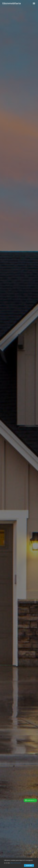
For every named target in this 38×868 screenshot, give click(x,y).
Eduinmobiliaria (12, 3)
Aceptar (29, 865)
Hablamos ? (30, 800)
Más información (16, 863)
